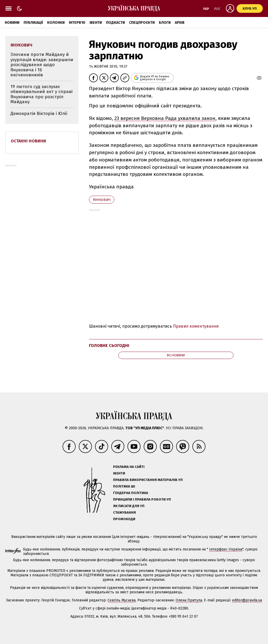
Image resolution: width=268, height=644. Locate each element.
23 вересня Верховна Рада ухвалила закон (165, 118)
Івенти (96, 23)
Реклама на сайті (129, 467)
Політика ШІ (124, 486)
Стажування (124, 512)
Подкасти (115, 23)
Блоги (165, 23)
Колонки (56, 23)
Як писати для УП (129, 506)
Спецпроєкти (142, 23)
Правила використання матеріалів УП (148, 480)
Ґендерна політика (131, 493)
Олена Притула (189, 600)
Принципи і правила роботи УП (142, 499)
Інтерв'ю (77, 23)
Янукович (102, 200)
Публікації (33, 23)
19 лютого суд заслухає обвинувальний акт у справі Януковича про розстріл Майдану (41, 94)
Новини (12, 23)
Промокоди (124, 519)
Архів (180, 23)
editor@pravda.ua (247, 600)
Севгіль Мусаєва (122, 600)
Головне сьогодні (109, 346)
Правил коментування (196, 326)
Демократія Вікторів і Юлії (39, 114)
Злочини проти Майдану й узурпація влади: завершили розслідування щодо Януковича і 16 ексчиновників (42, 65)
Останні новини (28, 141)
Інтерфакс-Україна (226, 549)
